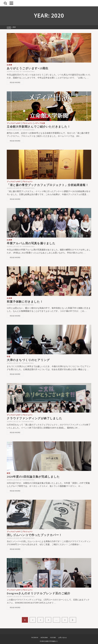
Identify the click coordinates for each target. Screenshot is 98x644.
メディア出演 (40, 123)
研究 (9, 473)
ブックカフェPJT (14, 123)
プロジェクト (27, 123)
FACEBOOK (35, 638)
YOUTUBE (53, 638)
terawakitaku (28, 71)
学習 (9, 357)
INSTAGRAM (44, 638)
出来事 (9, 65)
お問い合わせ (63, 638)
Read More (15, 82)
